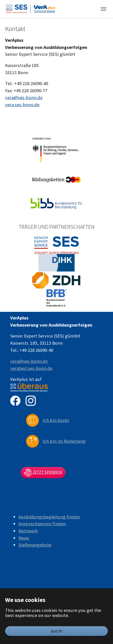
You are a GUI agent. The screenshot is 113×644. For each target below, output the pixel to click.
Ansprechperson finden (42, 524)
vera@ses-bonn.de (24, 97)
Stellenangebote (35, 545)
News (24, 538)
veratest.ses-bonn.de (31, 368)
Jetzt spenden (43, 473)
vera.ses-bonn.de (22, 105)
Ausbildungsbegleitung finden (49, 517)
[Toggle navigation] (104, 9)
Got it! (56, 631)
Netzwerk (28, 531)
